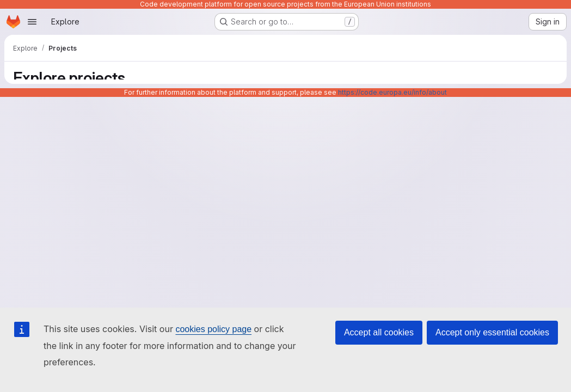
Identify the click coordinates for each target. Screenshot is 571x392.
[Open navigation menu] (32, 22)
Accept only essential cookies (492, 332)
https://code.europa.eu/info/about (392, 92)
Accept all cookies (379, 332)
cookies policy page (213, 329)
